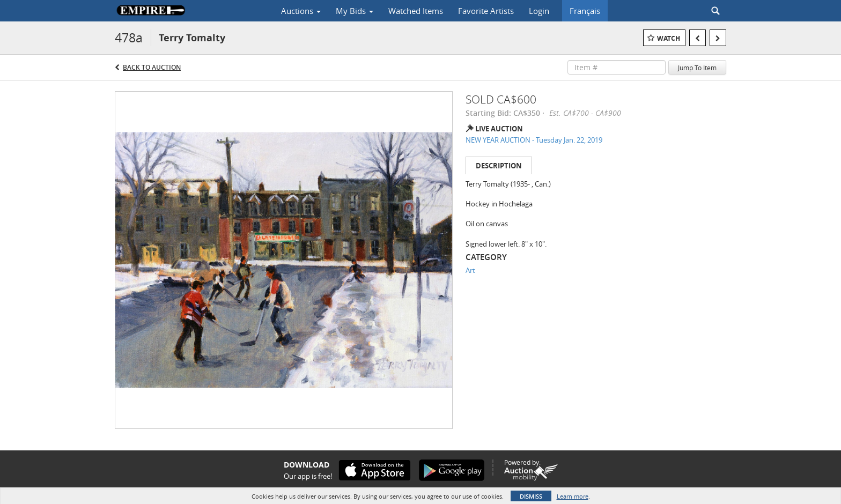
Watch (669, 38)
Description (499, 166)
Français (585, 11)
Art (470, 270)
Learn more (573, 496)
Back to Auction (152, 67)
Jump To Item (697, 68)
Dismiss (531, 496)
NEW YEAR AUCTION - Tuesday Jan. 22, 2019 (534, 140)
